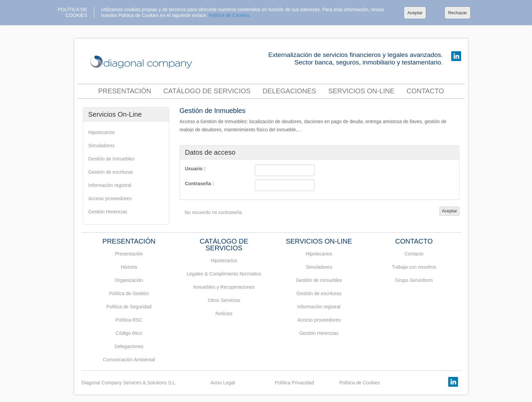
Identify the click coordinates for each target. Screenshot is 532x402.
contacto (425, 91)
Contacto (414, 254)
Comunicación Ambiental (129, 360)
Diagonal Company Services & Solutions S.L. (129, 383)
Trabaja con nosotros (414, 267)
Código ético (129, 333)
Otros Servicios (224, 300)
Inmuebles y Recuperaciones (224, 287)
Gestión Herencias (108, 212)
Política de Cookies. (230, 15)
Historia (129, 267)
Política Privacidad (294, 383)
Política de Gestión (129, 293)
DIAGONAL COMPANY (143, 62)
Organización (129, 280)
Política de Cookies (360, 383)
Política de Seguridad (129, 307)
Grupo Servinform (414, 280)
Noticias (224, 313)
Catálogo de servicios (207, 91)
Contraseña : (199, 184)
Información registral (110, 185)
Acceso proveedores (110, 198)
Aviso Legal (223, 383)
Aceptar (415, 13)
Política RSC (129, 320)
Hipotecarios (101, 132)
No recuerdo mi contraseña (213, 212)
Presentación (125, 91)
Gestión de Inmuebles (111, 159)
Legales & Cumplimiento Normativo (224, 274)
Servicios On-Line (361, 91)
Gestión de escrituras (111, 172)
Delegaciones (289, 91)
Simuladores (101, 146)
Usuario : (195, 169)
